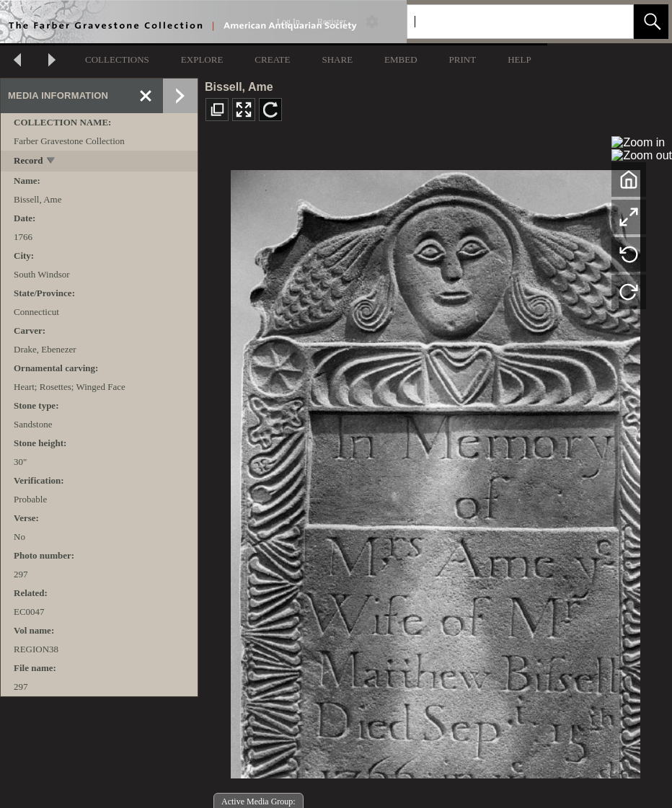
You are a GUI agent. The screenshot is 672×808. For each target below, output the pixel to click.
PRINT (463, 59)
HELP (520, 59)
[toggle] (52, 162)
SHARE (337, 59)
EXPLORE (202, 59)
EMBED (401, 59)
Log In (288, 22)
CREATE (272, 59)
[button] (651, 22)
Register (332, 22)
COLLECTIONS (117, 59)
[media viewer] (435, 470)
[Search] (503, 22)
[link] (611, 21)
